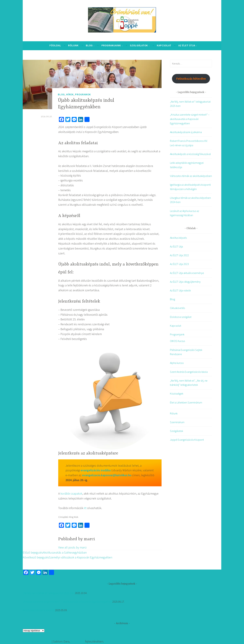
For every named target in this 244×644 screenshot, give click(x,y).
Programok (83, 94)
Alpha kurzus (177, 363)
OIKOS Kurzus (177, 341)
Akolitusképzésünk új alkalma (186, 132)
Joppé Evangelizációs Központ (187, 440)
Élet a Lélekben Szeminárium (186, 402)
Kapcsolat (164, 45)
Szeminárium (177, 422)
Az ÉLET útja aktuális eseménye (187, 273)
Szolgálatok (139, 45)
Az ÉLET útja (187, 45)
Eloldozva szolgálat (181, 317)
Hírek (70, 94)
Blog (89, 45)
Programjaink (111, 45)
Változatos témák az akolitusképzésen (191, 176)
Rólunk (73, 45)
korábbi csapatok (71, 493)
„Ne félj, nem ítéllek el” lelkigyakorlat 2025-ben (49, 593)
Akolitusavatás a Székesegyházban (55, 552)
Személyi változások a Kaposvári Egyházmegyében (67, 557)
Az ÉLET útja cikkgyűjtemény (185, 282)
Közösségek (177, 394)
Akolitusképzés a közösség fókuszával (190, 154)
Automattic (77, 641)
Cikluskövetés (177, 308)
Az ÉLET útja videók (180, 290)
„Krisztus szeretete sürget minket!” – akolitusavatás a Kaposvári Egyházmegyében (190, 119)
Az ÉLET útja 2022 (179, 255)
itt (85, 508)
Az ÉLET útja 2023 (179, 264)
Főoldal (55, 45)
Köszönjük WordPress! (37, 641)
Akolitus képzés (178, 238)
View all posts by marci (72, 547)
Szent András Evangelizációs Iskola (189, 372)
